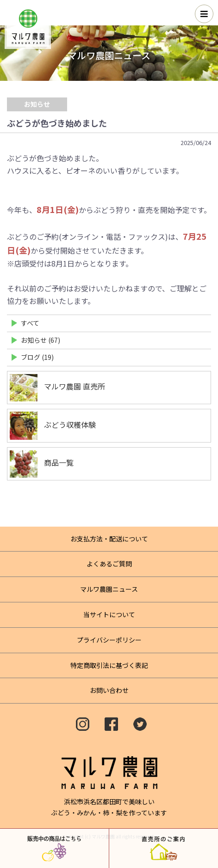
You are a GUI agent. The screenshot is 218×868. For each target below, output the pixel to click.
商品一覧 (42, 464)
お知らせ (37, 104)
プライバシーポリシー (109, 640)
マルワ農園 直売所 (57, 388)
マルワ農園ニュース (109, 589)
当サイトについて (109, 614)
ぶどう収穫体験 (53, 426)
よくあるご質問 (109, 564)
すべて (30, 323)
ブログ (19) (37, 357)
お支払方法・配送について (109, 539)
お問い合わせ (109, 690)
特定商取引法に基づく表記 (109, 665)
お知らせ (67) (40, 340)
